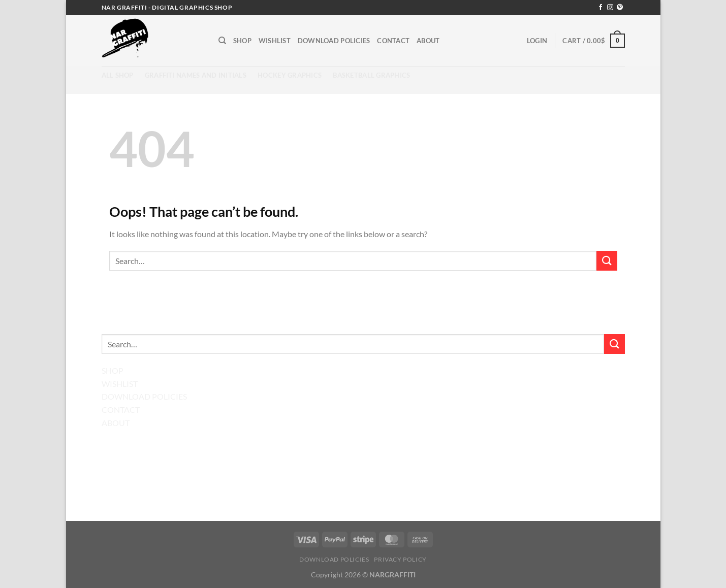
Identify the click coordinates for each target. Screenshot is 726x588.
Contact (393, 41)
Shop (242, 41)
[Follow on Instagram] (610, 8)
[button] (537, 41)
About (428, 41)
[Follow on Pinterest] (620, 8)
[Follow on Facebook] (601, 8)
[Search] (222, 41)
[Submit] (607, 261)
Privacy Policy (400, 559)
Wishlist (275, 41)
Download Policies (334, 41)
